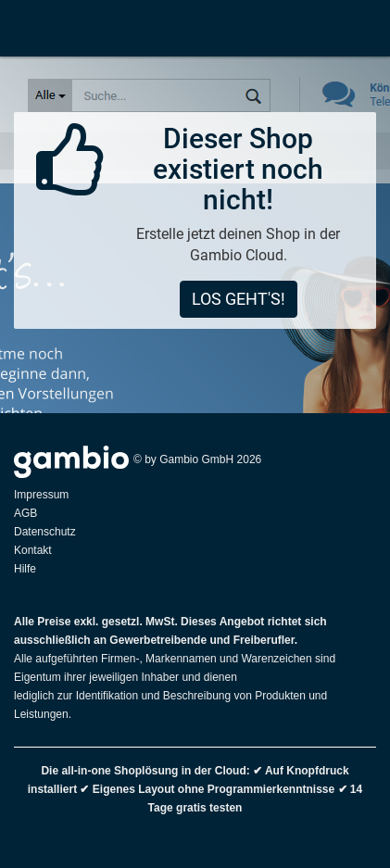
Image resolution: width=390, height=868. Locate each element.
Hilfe (25, 569)
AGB (25, 513)
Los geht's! (239, 299)
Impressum (41, 495)
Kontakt (33, 550)
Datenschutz (45, 532)
